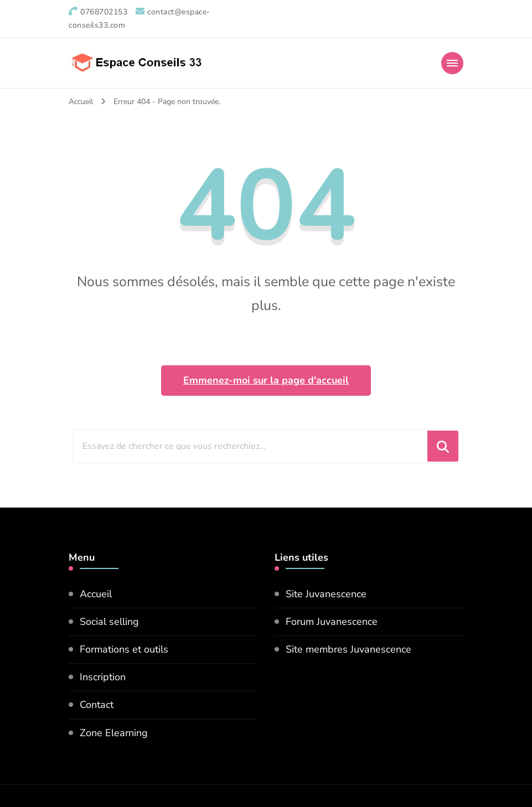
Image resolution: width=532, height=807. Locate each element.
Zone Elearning (114, 733)
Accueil (96, 594)
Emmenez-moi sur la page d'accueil (266, 380)
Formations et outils (124, 649)
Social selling (109, 622)
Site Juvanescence (326, 594)
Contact (97, 705)
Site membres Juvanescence (348, 649)
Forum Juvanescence (332, 622)
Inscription (103, 677)
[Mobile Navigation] (452, 63)
